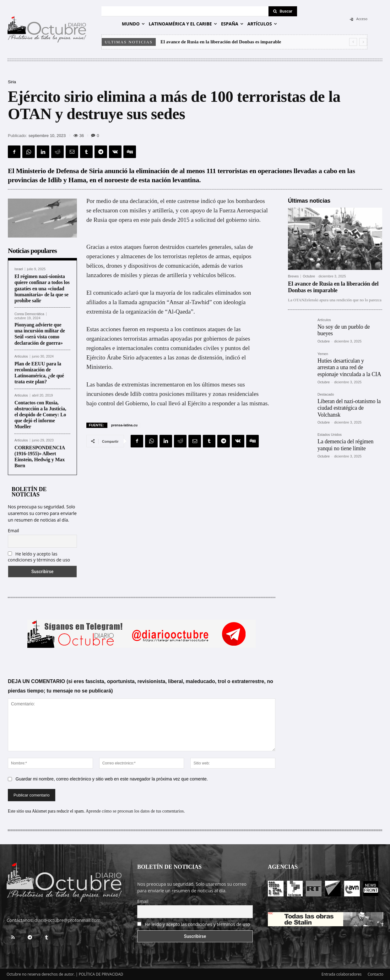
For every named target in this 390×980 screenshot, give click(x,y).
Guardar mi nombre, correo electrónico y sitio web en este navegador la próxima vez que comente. (112, 779)
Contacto (376, 974)
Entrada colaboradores (342, 974)
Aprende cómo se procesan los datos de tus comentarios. (135, 811)
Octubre (309, 276)
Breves (293, 276)
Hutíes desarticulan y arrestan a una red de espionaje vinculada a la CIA (349, 367)
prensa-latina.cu (124, 425)
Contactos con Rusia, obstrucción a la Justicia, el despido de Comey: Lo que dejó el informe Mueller (40, 415)
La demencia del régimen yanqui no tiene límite (345, 445)
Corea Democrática (29, 314)
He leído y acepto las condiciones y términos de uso (39, 557)
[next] (363, 42)
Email (14, 531)
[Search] (283, 11)
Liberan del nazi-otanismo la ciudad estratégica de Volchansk (349, 408)
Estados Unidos (330, 435)
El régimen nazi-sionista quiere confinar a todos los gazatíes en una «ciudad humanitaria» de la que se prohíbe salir (42, 288)
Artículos (21, 356)
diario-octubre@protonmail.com (68, 920)
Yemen (323, 354)
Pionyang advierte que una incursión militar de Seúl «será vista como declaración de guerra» (40, 334)
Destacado (326, 394)
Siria (12, 82)
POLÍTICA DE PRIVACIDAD (101, 974)
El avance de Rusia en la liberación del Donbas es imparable (221, 42)
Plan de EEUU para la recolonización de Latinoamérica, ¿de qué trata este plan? (39, 373)
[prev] (353, 42)
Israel (19, 269)
